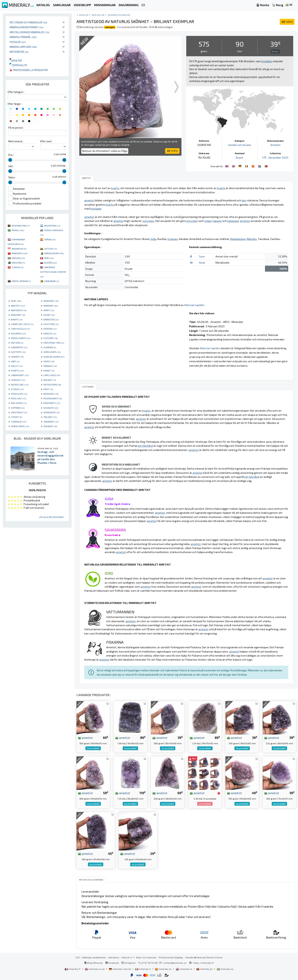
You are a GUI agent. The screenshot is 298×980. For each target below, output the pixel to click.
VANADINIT (51, 422)
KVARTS (17, 370)
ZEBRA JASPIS (20, 426)
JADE (15, 361)
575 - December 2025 (275, 158)
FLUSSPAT (51, 338)
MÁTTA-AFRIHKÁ (21, 281)
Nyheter (16, 61)
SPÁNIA (50, 239)
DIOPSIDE (50, 329)
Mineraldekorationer (26, 27)
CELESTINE (51, 324)
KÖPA (287, 22)
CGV (78, 957)
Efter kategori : (16, 92)
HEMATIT (17, 357)
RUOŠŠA (50, 263)
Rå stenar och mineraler (28, 22)
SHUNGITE (51, 408)
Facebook (112, 963)
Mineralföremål (23, 37)
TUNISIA (18, 267)
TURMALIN (19, 422)
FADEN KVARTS (21, 338)
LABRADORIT (20, 375)
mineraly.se (225, 969)
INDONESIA (19, 249)
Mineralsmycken (23, 47)
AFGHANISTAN (21, 226)
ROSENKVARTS (53, 398)
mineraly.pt (205, 969)
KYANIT (49, 370)
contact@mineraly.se (175, 963)
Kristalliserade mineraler (29, 32)
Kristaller (98, 15)
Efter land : (46, 141)
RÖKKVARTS (52, 403)
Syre (202, 256)
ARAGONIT (18, 315)
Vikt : (11, 166)
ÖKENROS (50, 426)
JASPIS (49, 361)
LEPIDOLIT (18, 380)
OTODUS (17, 389)
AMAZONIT (51, 301)
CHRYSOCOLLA (20, 329)
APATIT (49, 310)
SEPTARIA (18, 408)
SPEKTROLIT (19, 412)
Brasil (240, 158)
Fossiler (18, 42)
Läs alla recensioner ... (52, 517)
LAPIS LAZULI (52, 375)
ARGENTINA (52, 226)
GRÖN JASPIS (52, 352)
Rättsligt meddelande (94, 957)
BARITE (17, 319)
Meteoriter (19, 52)
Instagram (129, 963)
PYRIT (48, 389)
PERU (49, 258)
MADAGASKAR (54, 253)
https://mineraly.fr (203, 963)
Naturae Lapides (194, 305)
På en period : (16, 128)
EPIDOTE (50, 333)
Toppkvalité (18, 65)
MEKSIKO (18, 258)
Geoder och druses (119, 15)
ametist (85, 738)
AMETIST (18, 306)
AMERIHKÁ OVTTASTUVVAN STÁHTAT (53, 272)
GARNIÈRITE (19, 347)
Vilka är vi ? (128, 957)
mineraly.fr (73, 969)
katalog (84, 15)
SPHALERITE (51, 412)
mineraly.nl (184, 969)
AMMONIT (51, 306)
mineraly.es (164, 969)
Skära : (12, 177)
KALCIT (17, 366)
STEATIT (17, 417)
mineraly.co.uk (95, 969)
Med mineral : (16, 141)
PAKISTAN (18, 263)
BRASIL (18, 230)
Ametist (275, 145)
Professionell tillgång (171, 957)
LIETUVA (50, 249)
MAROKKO (19, 253)
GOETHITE (18, 352)
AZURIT (49, 315)
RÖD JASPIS (19, 403)
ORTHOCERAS (52, 385)
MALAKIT (50, 380)
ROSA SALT (19, 398)
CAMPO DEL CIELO (22, 324)
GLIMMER (50, 347)
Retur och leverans (146, 957)
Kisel (202, 263)
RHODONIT (51, 394)
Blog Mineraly (94, 963)
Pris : (11, 155)
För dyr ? (275, 51)
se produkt (93, 748)
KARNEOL (50, 366)
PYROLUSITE (19, 394)
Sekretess (114, 957)
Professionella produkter (29, 70)
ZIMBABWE (52, 281)
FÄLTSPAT (17, 343)
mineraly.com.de (120, 969)
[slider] (10, 160)
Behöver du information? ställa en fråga (105, 151)
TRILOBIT (50, 417)
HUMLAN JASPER (54, 357)
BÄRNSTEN (51, 319)
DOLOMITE (18, 333)
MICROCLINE (20, 385)
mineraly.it (143, 969)
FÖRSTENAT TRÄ (54, 343)
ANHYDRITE (19, 310)
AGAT (16, 301)
